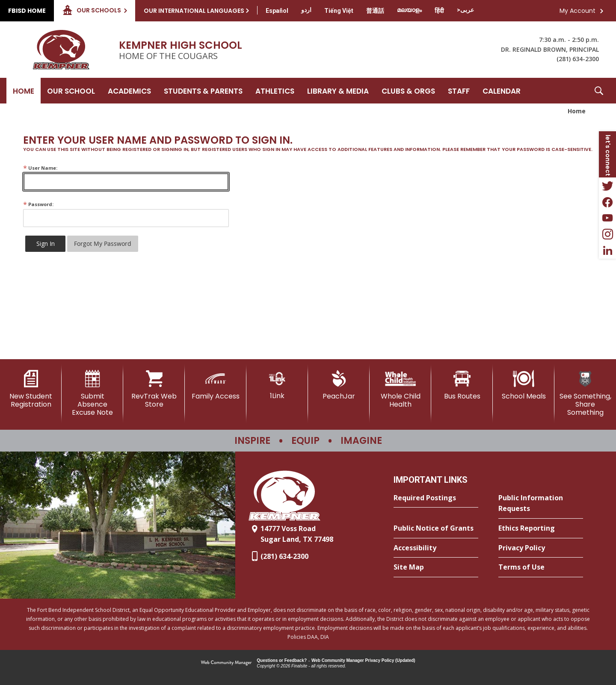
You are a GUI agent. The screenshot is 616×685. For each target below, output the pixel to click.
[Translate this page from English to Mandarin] (375, 11)
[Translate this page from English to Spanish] (277, 11)
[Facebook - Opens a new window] (607, 202)
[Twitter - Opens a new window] (607, 186)
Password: (38, 204)
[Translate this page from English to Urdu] (306, 10)
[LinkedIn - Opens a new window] (607, 251)
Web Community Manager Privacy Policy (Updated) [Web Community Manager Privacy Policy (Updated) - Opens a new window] (363, 660)
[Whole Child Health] (400, 389)
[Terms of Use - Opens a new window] (541, 567)
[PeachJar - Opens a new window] (339, 385)
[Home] (24, 91)
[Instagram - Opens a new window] (607, 234)
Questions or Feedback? (282, 660)
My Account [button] (577, 11)
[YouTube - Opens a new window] (607, 218)
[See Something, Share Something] (585, 394)
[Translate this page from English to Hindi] (439, 11)
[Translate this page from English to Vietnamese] (339, 11)
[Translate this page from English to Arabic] (465, 10)
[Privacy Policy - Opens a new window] (541, 548)
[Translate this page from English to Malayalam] (409, 10)
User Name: (40, 168)
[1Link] (277, 385)
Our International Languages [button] (194, 11)
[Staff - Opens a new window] (459, 91)
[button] (599, 91)
